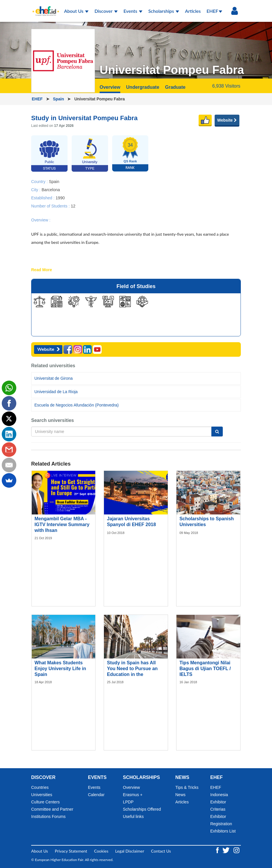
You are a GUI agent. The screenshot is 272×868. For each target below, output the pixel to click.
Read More (42, 270)
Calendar (96, 795)
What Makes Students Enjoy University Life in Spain (60, 669)
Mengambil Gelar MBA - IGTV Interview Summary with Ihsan (62, 524)
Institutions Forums (48, 816)
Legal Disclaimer (130, 851)
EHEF (214, 11)
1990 (60, 198)
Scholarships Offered (142, 809)
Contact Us (161, 851)
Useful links (133, 816)
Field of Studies (136, 286)
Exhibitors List (223, 831)
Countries (40, 787)
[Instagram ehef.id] (236, 850)
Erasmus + (133, 795)
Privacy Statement (71, 851)
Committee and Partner (52, 809)
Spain (59, 99)
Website (227, 120)
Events (133, 11)
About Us (76, 11)
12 (73, 206)
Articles (193, 11)
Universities (42, 795)
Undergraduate (143, 87)
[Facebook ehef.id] (218, 850)
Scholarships (164, 11)
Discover (106, 11)
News (180, 795)
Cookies (101, 851)
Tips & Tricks (187, 787)
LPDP (128, 802)
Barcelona (51, 189)
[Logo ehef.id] (44, 7)
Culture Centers (45, 802)
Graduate (175, 87)
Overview (110, 87)
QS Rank (130, 161)
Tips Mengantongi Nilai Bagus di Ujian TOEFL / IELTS (205, 669)
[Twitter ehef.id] (227, 850)
